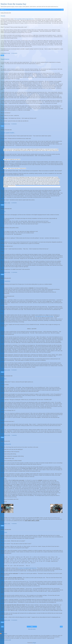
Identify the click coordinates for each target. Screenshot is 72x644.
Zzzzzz (3, 16)
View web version (32, 629)
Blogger (34, 643)
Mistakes (4, 379)
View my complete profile (6, 640)
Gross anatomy (5, 281)
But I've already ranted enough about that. (24, 19)
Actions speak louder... (8, 133)
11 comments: (14, 272)
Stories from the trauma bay (13, 4)
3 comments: (14, 370)
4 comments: (14, 203)
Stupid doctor (5, 59)
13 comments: (14, 53)
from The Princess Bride (47, 316)
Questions (4, 532)
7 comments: (14, 435)
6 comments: (14, 124)
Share (2, 55)
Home (32, 627)
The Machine (39, 316)
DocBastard (4, 634)
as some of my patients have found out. (27, 568)
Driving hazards (6, 444)
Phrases (3, 212)
